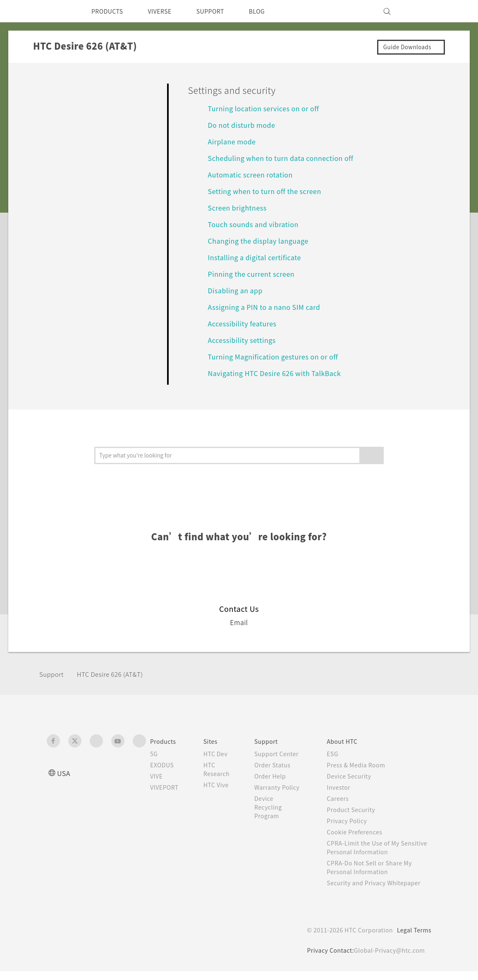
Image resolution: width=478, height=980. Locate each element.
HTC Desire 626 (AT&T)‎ (116, 674)
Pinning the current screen (256, 274)
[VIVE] (420, 11)
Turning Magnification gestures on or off (279, 356)
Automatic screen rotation (254, 174)
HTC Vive (222, 785)
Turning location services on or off (268, 108)
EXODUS (164, 765)
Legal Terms (413, 939)
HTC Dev (222, 754)
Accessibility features (244, 323)
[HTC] (57, 11)
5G (154, 754)
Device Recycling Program (277, 824)
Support (53, 674)
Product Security (358, 810)
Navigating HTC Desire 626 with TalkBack (280, 373)
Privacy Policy (354, 821)
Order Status (282, 774)
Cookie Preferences (363, 832)
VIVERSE (167, 11)
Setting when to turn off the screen (271, 191)
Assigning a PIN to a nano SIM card (268, 307)
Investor (345, 787)
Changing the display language (263, 241)
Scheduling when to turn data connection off (288, 158)
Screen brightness (240, 207)
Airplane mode (234, 141)
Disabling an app (237, 290)
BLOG (271, 11)
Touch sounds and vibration (257, 224)
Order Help (279, 785)
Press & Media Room (365, 765)
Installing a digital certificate (258, 257)
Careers (344, 798)
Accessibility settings (243, 340)
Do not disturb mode (245, 125)
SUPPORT (222, 11)
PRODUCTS (110, 11)
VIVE (158, 776)
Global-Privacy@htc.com (388, 959)
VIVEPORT (167, 787)
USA (65, 773)
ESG (339, 754)
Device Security (357, 776)
